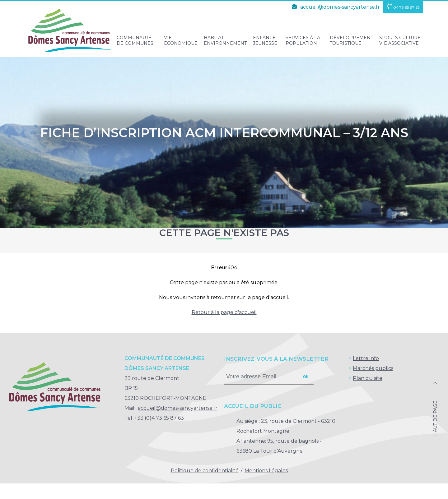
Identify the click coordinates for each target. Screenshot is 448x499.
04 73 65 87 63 (403, 7)
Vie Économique (181, 40)
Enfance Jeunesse (265, 40)
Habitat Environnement (225, 40)
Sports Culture (400, 40)
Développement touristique (351, 40)
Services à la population (303, 40)
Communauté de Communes (135, 40)
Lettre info (366, 358)
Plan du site (368, 378)
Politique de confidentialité (205, 471)
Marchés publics (373, 368)
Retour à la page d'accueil (224, 312)
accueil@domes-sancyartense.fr (335, 7)
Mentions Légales (266, 471)
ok (306, 377)
